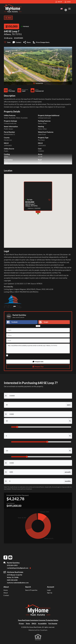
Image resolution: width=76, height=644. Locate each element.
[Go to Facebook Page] (5, 557)
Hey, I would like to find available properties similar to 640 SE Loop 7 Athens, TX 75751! (38, 348)
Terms (65, 356)
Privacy (10, 358)
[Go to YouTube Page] (10, 557)
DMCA (34, 623)
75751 (18, 34)
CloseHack (44, 630)
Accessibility (42, 623)
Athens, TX (9, 34)
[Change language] (61, 9)
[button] (38, 362)
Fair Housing (53, 623)
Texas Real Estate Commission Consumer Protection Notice (38, 620)
